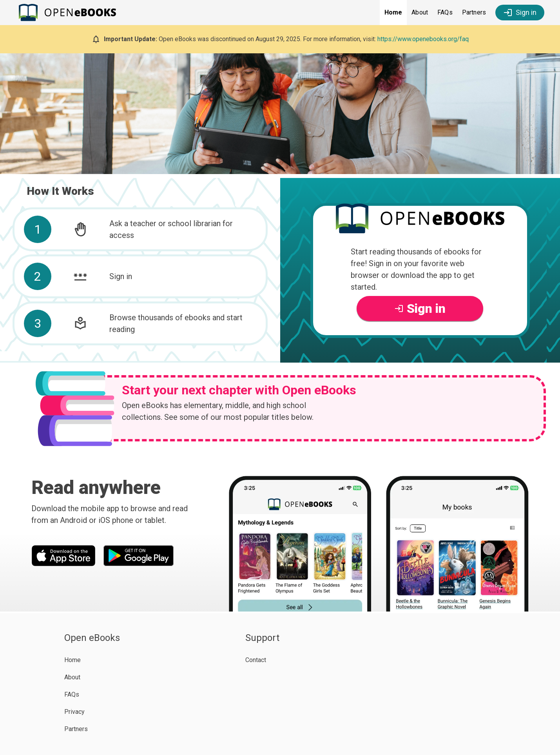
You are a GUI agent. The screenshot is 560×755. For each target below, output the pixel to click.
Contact (256, 660)
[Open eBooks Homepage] (70, 13)
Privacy (74, 712)
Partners (474, 12)
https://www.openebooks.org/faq (423, 39)
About (420, 12)
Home (393, 12)
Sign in (520, 13)
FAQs (445, 12)
